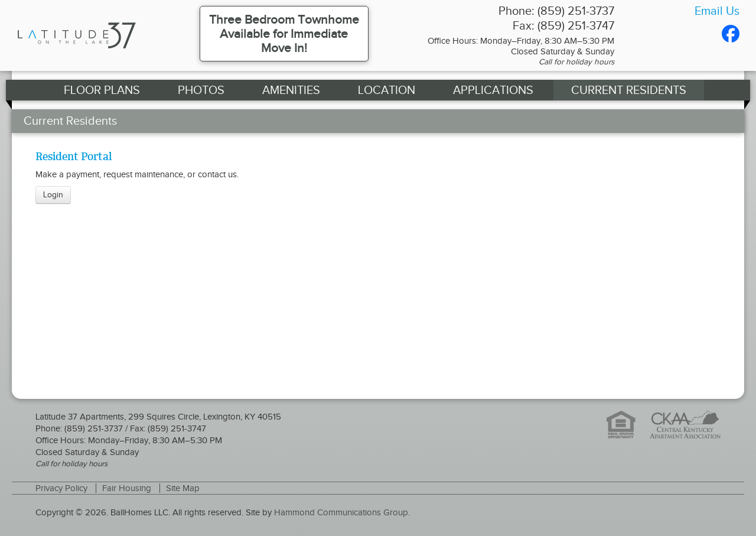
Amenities (291, 90)
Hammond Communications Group (341, 512)
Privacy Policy (61, 488)
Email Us (717, 11)
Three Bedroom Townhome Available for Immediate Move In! (284, 34)
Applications (493, 90)
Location (387, 90)
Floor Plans (102, 90)
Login (53, 195)
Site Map (183, 488)
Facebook (731, 34)
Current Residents (629, 90)
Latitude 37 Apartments (99, 35)
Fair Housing (127, 488)
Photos (201, 90)
